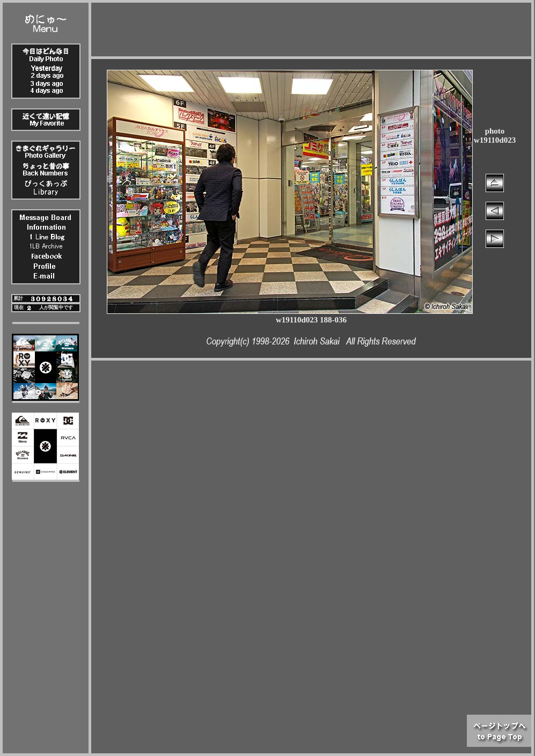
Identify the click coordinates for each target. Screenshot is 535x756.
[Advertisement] (311, 27)
